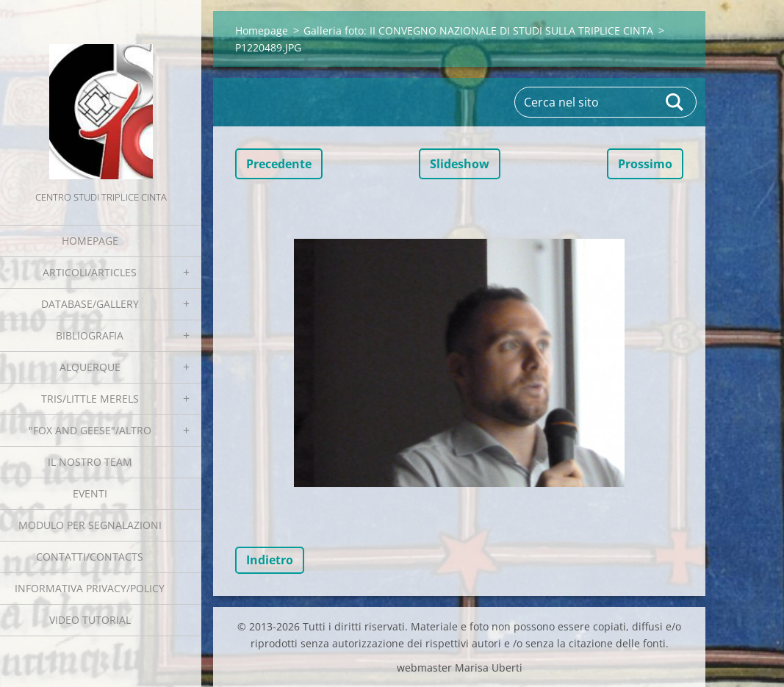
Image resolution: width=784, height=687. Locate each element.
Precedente (279, 164)
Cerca (675, 102)
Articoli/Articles (90, 272)
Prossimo (645, 164)
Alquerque (90, 367)
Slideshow (460, 164)
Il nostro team (90, 462)
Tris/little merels (90, 399)
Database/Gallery (90, 304)
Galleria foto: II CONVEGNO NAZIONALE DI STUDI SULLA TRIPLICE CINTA (478, 30)
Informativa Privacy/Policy (90, 588)
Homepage (90, 241)
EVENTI (90, 493)
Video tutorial (90, 620)
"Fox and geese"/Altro (90, 430)
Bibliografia (90, 335)
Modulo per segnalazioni (90, 525)
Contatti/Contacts (90, 557)
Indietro (270, 560)
